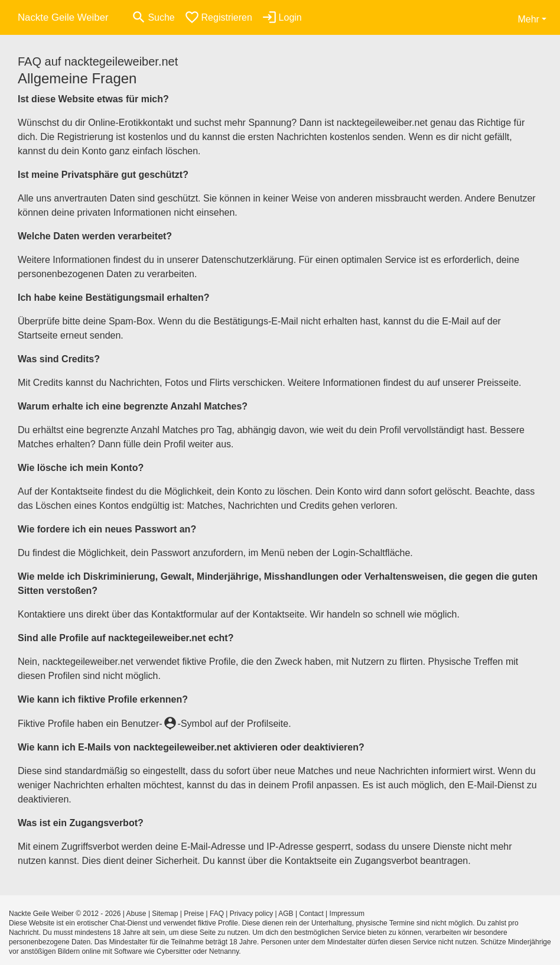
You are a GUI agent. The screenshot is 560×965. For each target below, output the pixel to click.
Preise (194, 914)
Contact (311, 914)
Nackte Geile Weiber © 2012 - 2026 (65, 914)
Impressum (347, 914)
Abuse (136, 914)
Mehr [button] (528, 19)
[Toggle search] (153, 17)
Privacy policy (251, 914)
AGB (286, 914)
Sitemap (165, 914)
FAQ (217, 914)
